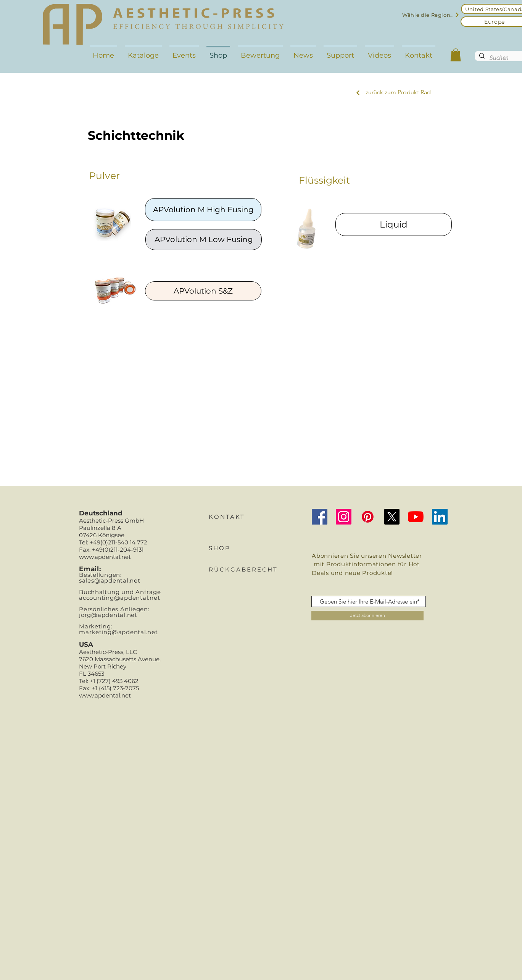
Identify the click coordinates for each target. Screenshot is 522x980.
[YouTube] (416, 517)
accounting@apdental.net (119, 598)
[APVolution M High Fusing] (203, 210)
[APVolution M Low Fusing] (204, 240)
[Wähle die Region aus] (431, 15)
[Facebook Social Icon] (320, 517)
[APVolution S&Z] (203, 291)
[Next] (358, 93)
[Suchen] (500, 58)
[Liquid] (394, 224)
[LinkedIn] (440, 517)
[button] (456, 55)
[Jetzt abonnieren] (367, 616)
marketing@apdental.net (118, 632)
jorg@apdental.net (108, 615)
